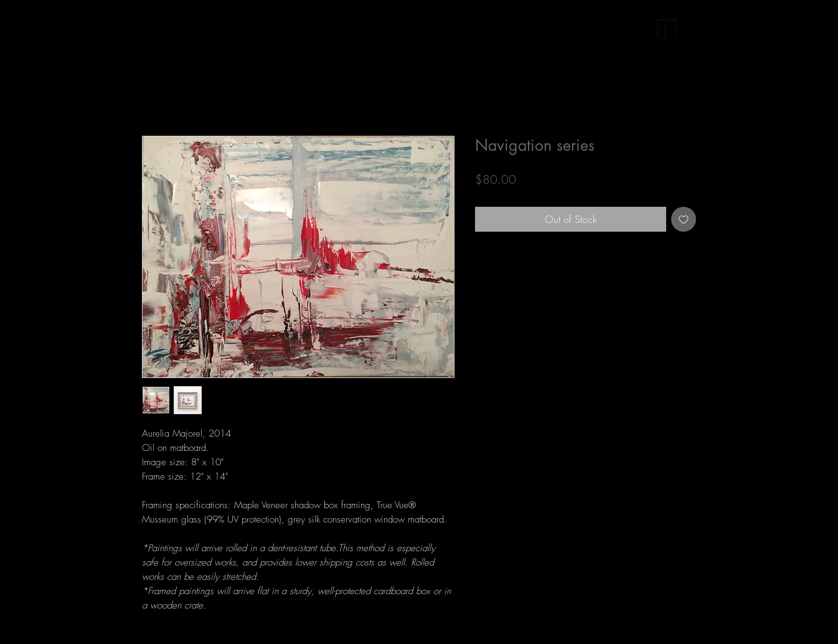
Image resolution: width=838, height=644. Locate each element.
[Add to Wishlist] (684, 219)
